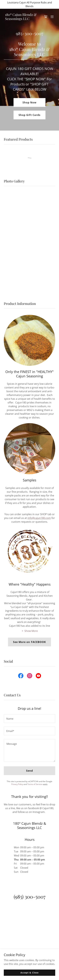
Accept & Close (29, 973)
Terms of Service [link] (35, 784)
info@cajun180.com (39, 518)
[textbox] (29, 719)
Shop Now (29, 102)
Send (29, 771)
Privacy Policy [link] (17, 784)
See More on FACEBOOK (29, 642)
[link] (22, 19)
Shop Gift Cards (29, 115)
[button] (52, 17)
